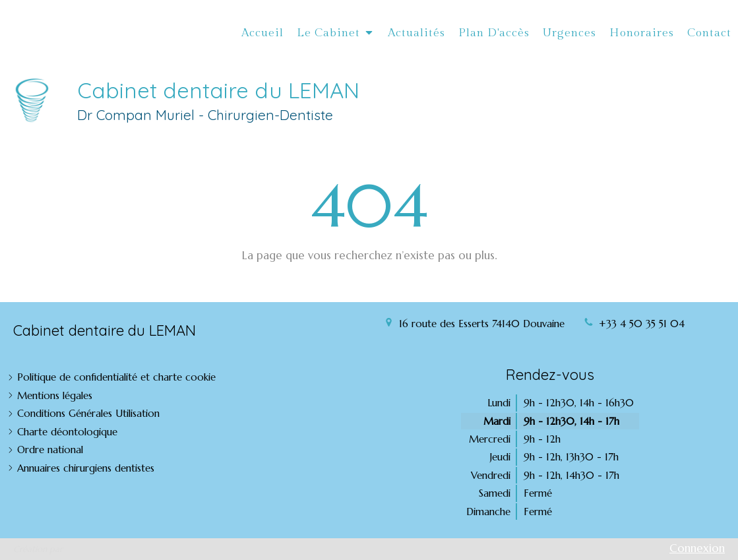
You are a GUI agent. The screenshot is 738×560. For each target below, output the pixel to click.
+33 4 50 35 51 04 (642, 324)
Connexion (697, 548)
